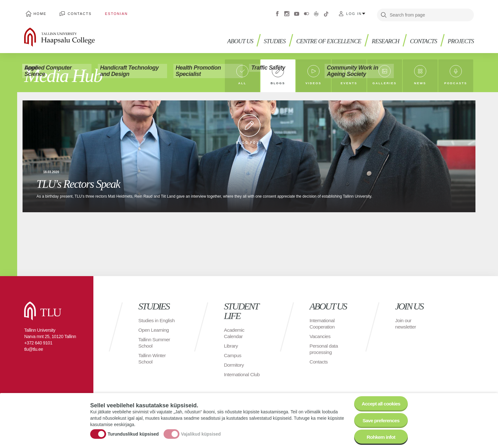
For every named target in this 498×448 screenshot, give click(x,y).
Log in (354, 13)
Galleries (385, 82)
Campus (233, 355)
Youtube (297, 13)
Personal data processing (324, 349)
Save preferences (380, 419)
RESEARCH (383, 38)
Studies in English (149, 324)
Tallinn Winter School (153, 365)
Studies (268, 38)
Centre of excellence (324, 38)
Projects (460, 38)
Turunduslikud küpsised (133, 433)
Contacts (76, 13)
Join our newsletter (406, 324)
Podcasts (456, 82)
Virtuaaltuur (316, 13)
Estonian (109, 13)
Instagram (287, 13)
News (420, 82)
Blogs (278, 82)
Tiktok (326, 13)
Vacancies (320, 336)
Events (349, 82)
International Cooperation (323, 324)
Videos (313, 82)
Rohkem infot (380, 437)
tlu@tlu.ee (34, 349)
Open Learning (154, 336)
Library (231, 346)
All (242, 82)
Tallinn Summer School (155, 349)
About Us (233, 38)
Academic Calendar (234, 333)
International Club (242, 374)
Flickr (306, 13)
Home (39, 13)
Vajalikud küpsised (201, 433)
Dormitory (234, 365)
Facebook (277, 13)
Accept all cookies (380, 402)
